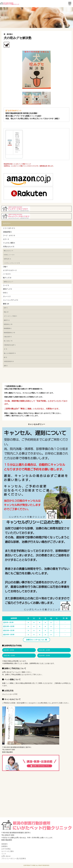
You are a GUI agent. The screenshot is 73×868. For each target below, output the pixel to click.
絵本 (6, 308)
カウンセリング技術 (10, 316)
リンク (4, 854)
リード (6, 285)
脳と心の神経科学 (10, 353)
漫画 (6, 366)
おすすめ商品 (6, 849)
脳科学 (7, 320)
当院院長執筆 (9, 361)
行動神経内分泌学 (10, 345)
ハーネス (7, 274)
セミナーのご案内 (8, 851)
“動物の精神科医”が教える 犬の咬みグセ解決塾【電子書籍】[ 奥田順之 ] (18, 139)
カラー (6, 239)
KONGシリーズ (9, 255)
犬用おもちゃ (9, 247)
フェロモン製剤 (9, 243)
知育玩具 (7, 259)
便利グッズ (7, 289)
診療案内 (4, 846)
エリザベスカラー (10, 270)
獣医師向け (8, 324)
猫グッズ (7, 278)
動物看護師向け (9, 333)
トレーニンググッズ (10, 300)
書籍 (6, 304)
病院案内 (4, 844)
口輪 (5, 267)
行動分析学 (8, 337)
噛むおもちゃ (8, 251)
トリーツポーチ (9, 228)
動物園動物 (8, 328)
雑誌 (6, 312)
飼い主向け (8, 341)
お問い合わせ (6, 856)
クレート (7, 296)
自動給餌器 (7, 232)
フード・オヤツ (9, 236)
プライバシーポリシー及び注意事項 (14, 859)
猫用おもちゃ (8, 282)
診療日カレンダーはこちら (35, 640)
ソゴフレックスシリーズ (12, 263)
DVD (5, 293)
